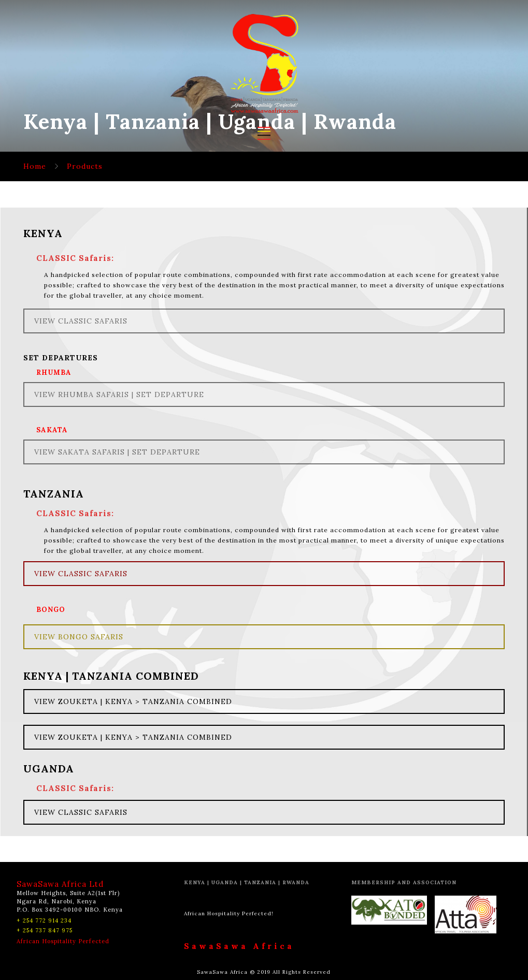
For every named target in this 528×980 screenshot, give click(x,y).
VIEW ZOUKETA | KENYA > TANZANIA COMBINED (133, 701)
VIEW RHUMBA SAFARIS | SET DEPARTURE (119, 394)
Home (35, 166)
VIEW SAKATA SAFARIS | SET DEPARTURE (117, 452)
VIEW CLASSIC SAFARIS (81, 321)
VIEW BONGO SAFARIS (79, 637)
